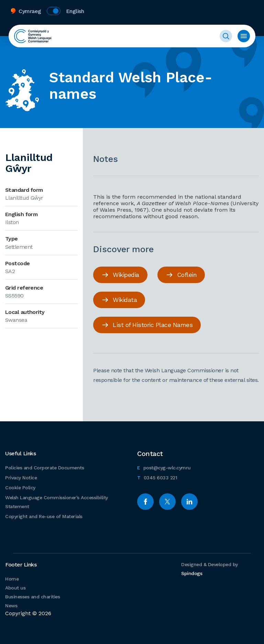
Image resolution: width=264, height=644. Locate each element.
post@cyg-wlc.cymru (164, 467)
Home (12, 579)
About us (15, 588)
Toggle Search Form (226, 36)
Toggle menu (244, 36)
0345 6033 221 (157, 477)
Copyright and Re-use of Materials (44, 516)
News (11, 606)
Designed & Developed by (210, 569)
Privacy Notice (21, 478)
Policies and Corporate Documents (45, 468)
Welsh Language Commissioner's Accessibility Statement (57, 502)
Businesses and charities (32, 597)
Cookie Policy (20, 488)
